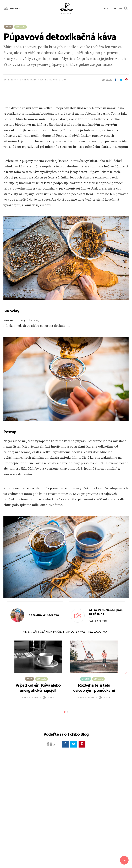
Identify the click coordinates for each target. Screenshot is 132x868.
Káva (9, 27)
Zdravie (20, 27)
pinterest (126, 80)
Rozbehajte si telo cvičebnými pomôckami (94, 762)
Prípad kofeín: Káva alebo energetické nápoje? (38, 762)
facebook (116, 80)
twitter (121, 80)
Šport (86, 753)
